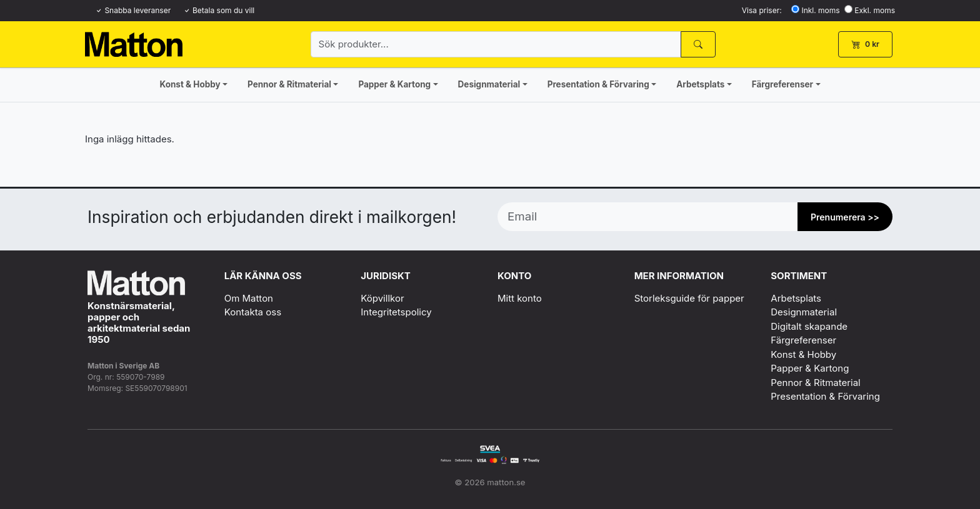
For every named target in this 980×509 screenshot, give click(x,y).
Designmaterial (489, 84)
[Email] (648, 217)
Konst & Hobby (190, 84)
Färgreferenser (782, 84)
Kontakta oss (253, 312)
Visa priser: (762, 10)
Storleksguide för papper (689, 298)
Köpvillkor (382, 298)
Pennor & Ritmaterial (289, 84)
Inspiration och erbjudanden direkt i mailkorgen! (272, 217)
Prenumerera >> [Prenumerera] (845, 217)
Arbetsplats (700, 84)
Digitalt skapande (809, 326)
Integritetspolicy (396, 312)
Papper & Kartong (394, 84)
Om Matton (249, 298)
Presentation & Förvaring (598, 84)
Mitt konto (520, 298)
